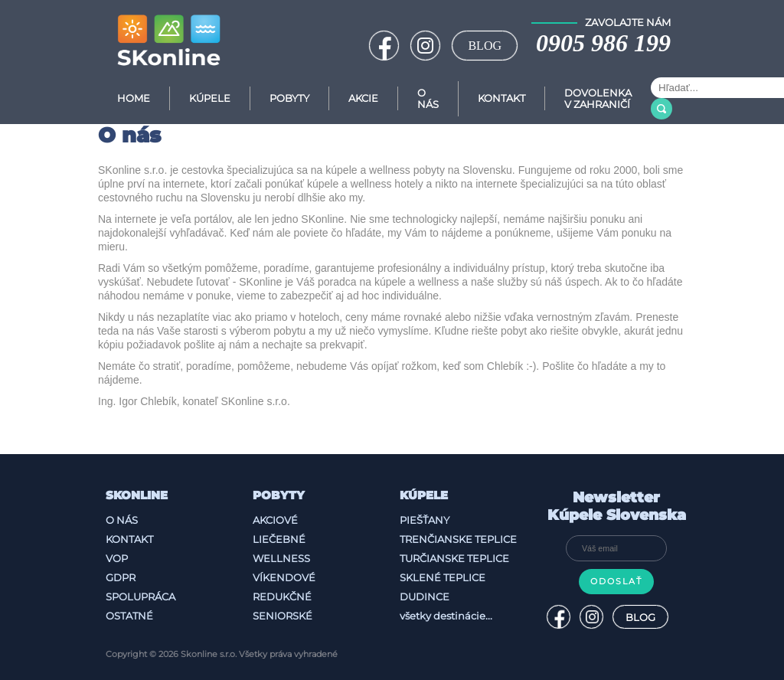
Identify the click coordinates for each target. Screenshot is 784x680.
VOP (117, 554)
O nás (122, 516)
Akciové (275, 516)
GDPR (121, 574)
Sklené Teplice (443, 574)
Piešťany (425, 516)
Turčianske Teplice (454, 554)
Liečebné (279, 535)
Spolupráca (140, 593)
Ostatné (129, 612)
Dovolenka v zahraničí (598, 99)
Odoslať (616, 578)
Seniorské (283, 612)
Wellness (281, 554)
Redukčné (282, 593)
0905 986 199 (603, 43)
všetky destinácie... (446, 612)
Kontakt (501, 98)
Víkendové (284, 574)
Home (134, 98)
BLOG (485, 46)
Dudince (425, 593)
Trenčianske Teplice (458, 535)
